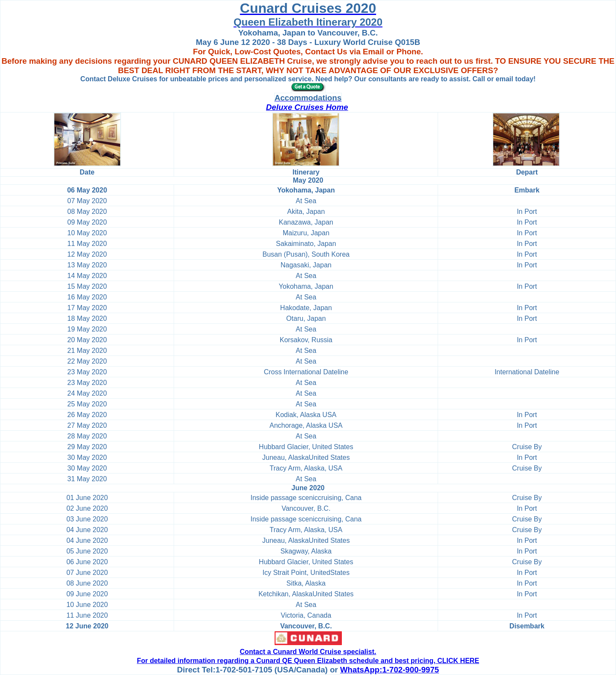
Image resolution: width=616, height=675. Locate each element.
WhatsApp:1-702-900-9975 (389, 670)
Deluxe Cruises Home (307, 107)
